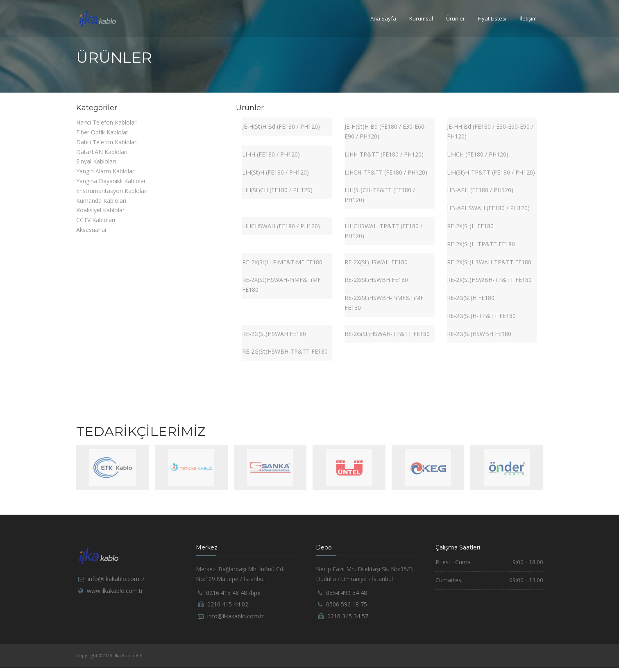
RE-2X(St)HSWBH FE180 (376, 280)
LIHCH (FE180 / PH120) (478, 154)
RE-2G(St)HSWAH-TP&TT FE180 (387, 334)
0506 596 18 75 (347, 604)
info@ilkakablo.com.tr (116, 579)
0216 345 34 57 (348, 616)
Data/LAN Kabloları (102, 152)
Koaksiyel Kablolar (100, 210)
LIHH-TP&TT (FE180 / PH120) (384, 154)
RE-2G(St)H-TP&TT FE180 (481, 316)
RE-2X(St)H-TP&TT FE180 (481, 244)
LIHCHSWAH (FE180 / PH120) (281, 226)
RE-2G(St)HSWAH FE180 (274, 334)
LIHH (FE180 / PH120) (271, 154)
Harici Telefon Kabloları (107, 122)
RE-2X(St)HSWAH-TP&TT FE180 (489, 262)
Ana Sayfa (383, 18)
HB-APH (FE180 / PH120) (480, 190)
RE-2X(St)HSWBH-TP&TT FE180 (489, 280)
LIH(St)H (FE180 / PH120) (275, 172)
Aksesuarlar (92, 230)
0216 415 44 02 (228, 604)
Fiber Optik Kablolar (102, 132)
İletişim (528, 18)
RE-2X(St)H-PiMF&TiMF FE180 (282, 262)
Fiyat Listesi (492, 18)
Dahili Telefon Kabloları (107, 142)
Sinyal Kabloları (96, 161)
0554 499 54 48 (347, 593)
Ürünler (456, 18)
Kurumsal (421, 18)
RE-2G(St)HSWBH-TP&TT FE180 (285, 351)
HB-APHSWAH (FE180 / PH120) (488, 208)
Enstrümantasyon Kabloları (112, 191)
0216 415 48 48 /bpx (233, 593)
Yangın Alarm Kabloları (106, 171)
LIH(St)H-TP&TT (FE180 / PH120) (491, 172)
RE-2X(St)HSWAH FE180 (376, 262)
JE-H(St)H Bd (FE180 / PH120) (281, 126)
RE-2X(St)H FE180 (470, 226)
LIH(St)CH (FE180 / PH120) (277, 190)
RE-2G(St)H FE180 (471, 298)
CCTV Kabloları (96, 220)
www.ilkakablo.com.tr (115, 591)
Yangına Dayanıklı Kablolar (111, 181)
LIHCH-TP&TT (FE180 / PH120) (386, 172)
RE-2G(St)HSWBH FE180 (479, 334)
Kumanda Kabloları (101, 201)
